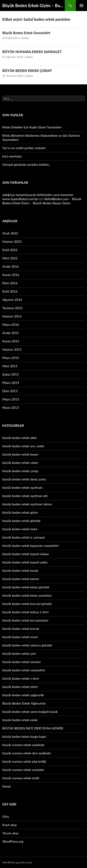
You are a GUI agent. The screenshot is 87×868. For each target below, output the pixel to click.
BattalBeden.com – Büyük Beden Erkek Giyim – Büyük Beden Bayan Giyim (42, 201)
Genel (6, 786)
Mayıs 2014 (11, 383)
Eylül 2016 (10, 291)
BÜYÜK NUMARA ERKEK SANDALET (32, 52)
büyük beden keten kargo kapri (24, 736)
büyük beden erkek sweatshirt (24, 670)
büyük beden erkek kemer (21, 579)
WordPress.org (13, 841)
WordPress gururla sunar (17, 862)
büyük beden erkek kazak (20, 570)
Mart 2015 (10, 366)
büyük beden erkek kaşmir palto (25, 562)
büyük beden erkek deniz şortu (24, 479)
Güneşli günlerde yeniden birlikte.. (26, 164)
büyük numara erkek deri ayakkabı (27, 753)
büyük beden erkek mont (20, 637)
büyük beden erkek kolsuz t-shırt (26, 612)
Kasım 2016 (11, 275)
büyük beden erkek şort (19, 653)
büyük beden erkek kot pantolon (25, 620)
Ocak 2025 (10, 233)
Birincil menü (81, 6)
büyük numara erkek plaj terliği (24, 761)
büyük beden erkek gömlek (21, 521)
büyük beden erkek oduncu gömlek (27, 645)
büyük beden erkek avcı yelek (23, 446)
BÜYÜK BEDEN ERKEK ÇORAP (27, 71)
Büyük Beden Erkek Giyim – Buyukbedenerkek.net (34, 6)
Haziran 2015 (12, 349)
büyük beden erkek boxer (20, 454)
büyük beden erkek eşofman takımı (27, 504)
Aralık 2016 (11, 266)
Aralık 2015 (11, 333)
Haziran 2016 (12, 316)
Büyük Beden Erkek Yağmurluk (24, 703)
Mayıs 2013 (11, 399)
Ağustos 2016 (12, 300)
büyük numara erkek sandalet (23, 770)
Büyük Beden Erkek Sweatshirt (26, 33)
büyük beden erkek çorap (20, 471)
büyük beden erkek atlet (19, 438)
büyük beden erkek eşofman (22, 487)
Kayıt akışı (10, 825)
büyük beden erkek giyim (20, 512)
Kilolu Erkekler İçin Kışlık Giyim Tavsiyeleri (32, 127)
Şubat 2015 (11, 374)
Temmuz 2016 (12, 308)
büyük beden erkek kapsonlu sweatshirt (31, 546)
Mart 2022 (10, 258)
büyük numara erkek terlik (21, 778)
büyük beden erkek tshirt (20, 687)
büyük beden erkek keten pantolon (27, 595)
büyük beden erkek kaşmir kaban (26, 554)
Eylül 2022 (10, 250)
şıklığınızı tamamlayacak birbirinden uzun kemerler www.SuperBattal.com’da (38, 197)
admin (25, 38)
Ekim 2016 (10, 283)
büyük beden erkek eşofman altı (25, 496)
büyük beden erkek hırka (20, 529)
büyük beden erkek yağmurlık (23, 695)
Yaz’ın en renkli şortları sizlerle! (24, 148)
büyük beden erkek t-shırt (21, 678)
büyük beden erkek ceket (20, 463)
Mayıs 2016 (11, 324)
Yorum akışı (10, 833)
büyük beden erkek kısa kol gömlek (27, 604)
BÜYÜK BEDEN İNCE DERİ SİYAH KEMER (33, 728)
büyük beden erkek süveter (22, 662)
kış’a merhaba (12, 156)
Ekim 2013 (10, 391)
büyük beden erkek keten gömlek (26, 587)
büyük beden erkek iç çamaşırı (24, 537)
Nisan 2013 (11, 407)
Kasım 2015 (11, 341)
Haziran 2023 (12, 241)
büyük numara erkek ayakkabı (23, 745)
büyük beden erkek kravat (21, 629)
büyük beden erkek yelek (20, 720)
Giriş (6, 816)
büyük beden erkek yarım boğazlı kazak (30, 712)
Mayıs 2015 (11, 358)
